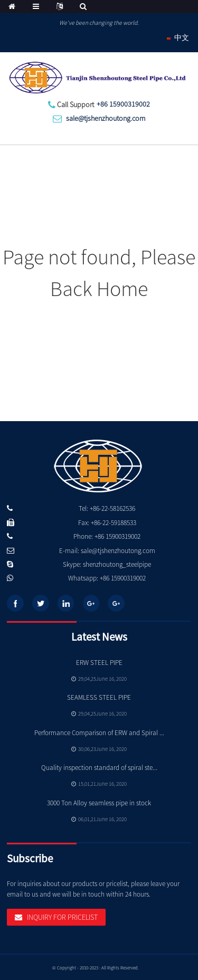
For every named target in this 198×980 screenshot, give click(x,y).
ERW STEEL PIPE (99, 663)
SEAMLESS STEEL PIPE (99, 697)
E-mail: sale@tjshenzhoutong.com (107, 551)
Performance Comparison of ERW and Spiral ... (99, 733)
